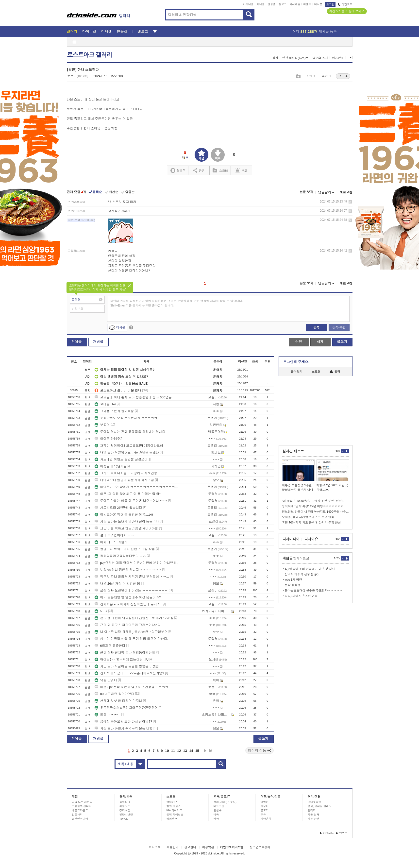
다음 (205, 751)
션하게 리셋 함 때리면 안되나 (118, 701)
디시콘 (318, 4)
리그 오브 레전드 (82, 802)
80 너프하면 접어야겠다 (114, 694)
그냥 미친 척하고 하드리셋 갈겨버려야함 (126, 528)
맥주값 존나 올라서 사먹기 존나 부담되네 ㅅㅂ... (132, 577)
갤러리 (72, 32)
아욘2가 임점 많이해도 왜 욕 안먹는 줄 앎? (128, 494)
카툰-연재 (314, 815)
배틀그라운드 (80, 810)
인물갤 (272, 4)
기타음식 (266, 819)
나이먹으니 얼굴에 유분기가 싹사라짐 (124, 480)
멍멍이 (265, 802)
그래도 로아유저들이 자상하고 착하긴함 (126, 473)
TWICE (124, 819)
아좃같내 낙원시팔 (111, 466)
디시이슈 (311, 539)
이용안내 (338, 58)
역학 (216, 819)
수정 (299, 342)
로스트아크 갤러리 (90, 55)
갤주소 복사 (320, 58)
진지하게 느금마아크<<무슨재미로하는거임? (129, 673)
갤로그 (283, 4)
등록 (316, 327)
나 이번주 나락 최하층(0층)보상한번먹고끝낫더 (131, 632)
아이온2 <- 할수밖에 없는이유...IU (122, 659)
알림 (335, 372)
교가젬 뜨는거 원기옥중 (114, 411)
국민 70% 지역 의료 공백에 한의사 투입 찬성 (311, 523)
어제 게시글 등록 (315, 32)
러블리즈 (125, 806)
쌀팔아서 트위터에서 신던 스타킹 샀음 (125, 549)
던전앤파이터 (80, 819)
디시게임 (295, 4)
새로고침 (346, 192)
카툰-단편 (314, 819)
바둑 (216, 815)
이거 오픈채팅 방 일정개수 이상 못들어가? (128, 597)
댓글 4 (343, 76)
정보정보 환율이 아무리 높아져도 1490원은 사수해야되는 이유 (316, 512)
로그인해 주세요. (296, 362)
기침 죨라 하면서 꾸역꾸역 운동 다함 (124, 728)
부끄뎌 (102, 425)
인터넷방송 (314, 802)
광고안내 (190, 847)
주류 (263, 815)
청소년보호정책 (260, 847)
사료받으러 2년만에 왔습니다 (118, 508)
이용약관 (208, 847)
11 (173, 751)
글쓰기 (342, 342)
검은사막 (77, 815)
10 (167, 751)
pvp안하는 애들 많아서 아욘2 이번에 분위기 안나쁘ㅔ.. (136, 563)
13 (185, 751)
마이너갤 (248, 4)
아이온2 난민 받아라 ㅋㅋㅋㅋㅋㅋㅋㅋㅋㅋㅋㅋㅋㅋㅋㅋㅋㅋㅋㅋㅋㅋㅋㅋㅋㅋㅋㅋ (137, 487)
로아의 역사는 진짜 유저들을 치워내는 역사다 (130, 432)
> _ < (101, 611)
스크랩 (298, 76)
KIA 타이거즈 (174, 810)
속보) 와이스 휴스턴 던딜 (301, 596)
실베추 (178, 171)
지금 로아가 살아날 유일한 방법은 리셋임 (127, 666)
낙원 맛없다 (106, 680)
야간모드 (345, 4)
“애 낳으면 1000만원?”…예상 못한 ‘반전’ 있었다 (313, 501)
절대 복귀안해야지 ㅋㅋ (114, 535)
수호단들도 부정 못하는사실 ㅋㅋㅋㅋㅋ (126, 418)
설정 (275, 58)
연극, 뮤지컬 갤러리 (320, 806)
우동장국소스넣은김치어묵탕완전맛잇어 (126, 708)
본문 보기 (306, 192)
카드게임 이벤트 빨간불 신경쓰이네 (123, 459)
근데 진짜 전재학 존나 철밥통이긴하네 (125, 653)
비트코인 (219, 806)
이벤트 (307, 4)
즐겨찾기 (297, 372)
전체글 (77, 342)
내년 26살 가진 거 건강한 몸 (117, 584)
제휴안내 (172, 847)
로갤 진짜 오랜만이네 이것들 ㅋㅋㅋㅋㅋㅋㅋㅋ (131, 590)
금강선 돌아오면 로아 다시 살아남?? (123, 722)
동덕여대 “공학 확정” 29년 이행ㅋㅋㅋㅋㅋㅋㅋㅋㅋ (316, 506)
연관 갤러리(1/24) (295, 58)
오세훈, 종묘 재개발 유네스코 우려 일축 (308, 517)
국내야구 (172, 802)
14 (191, 751)
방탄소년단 (126, 815)
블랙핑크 (125, 802)
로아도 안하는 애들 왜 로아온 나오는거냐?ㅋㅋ (131, 501)
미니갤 (260, 4)
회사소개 (155, 847)
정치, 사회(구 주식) (225, 802)
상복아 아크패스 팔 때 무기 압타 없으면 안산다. (131, 639)
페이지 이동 (260, 750)
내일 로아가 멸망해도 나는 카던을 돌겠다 (127, 452)
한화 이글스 (174, 806)
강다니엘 (125, 810)
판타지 (312, 810)
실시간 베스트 (293, 451)
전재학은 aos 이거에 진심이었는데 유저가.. (128, 604)
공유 (199, 170)
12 (179, 751)
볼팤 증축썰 (293, 585)
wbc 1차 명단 (293, 580)
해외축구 (172, 819)
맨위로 (342, 833)
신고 (241, 170)
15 (197, 751)
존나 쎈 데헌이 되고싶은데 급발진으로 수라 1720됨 (134, 618)
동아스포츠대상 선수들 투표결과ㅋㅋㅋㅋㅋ (314, 591)
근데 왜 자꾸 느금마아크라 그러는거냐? (126, 625)
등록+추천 (339, 327)
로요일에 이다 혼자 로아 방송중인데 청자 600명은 (133, 397)
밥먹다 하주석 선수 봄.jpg (302, 574)
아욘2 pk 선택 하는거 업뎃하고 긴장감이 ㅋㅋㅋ (131, 687)
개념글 (98, 342)
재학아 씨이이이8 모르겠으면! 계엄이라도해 (129, 446)
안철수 (218, 810)
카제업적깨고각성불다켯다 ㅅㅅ (120, 556)
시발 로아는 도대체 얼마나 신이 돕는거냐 (127, 521)
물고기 (265, 810)
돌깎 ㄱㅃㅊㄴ (107, 715)
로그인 (330, 4)
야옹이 (265, 806)
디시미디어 (291, 539)
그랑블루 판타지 (82, 806)
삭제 (350, 202)
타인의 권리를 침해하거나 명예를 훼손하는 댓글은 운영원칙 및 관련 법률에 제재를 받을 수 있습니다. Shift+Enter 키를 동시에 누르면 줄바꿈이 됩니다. (177, 303)
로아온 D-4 (105, 404)
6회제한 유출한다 (110, 646)
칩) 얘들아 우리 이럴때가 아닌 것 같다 (310, 569)
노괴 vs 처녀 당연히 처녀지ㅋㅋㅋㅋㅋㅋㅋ (128, 570)
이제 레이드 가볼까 (111, 542)
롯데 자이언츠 (175, 815)
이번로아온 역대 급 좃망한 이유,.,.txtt (124, 515)
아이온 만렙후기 (109, 439)
